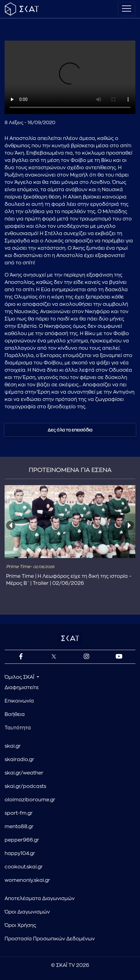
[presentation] (11, 525)
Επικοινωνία (19, 701)
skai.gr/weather (24, 773)
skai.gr (13, 746)
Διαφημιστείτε (22, 688)
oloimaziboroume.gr (30, 800)
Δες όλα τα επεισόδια (70, 430)
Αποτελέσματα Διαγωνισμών (40, 899)
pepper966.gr (22, 840)
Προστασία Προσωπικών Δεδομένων (50, 939)
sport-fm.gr (19, 813)
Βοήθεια (15, 714)
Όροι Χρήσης (20, 925)
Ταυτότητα (18, 728)
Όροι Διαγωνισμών (27, 912)
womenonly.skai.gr (27, 880)
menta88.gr (19, 827)
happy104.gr (20, 853)
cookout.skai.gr (24, 867)
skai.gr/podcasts (25, 786)
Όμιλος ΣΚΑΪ (20, 677)
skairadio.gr (19, 760)
